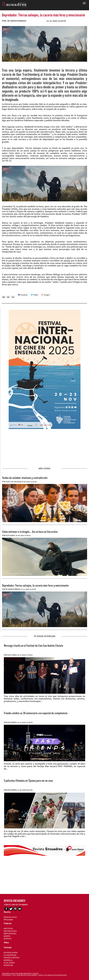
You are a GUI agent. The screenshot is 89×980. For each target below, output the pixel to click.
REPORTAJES (10, 934)
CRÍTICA (8, 939)
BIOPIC (7, 936)
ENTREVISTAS (10, 931)
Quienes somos (10, 917)
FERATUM (8, 965)
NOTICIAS (8, 929)
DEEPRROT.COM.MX (31, 974)
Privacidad (8, 920)
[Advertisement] (45, 448)
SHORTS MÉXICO (12, 958)
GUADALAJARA (11, 953)
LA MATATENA (10, 955)
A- (8, 297)
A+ (4, 297)
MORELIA (8, 960)
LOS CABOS (9, 963)
